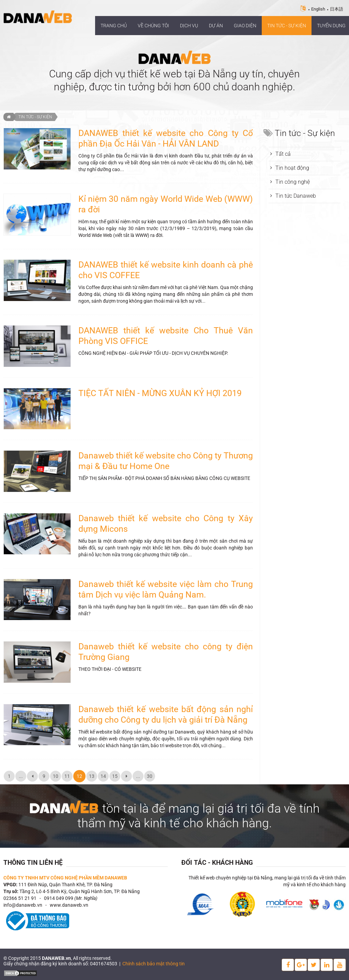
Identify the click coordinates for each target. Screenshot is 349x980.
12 (79, 776)
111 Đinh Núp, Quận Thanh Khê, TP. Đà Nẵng (65, 885)
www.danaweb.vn (69, 905)
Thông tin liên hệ (33, 863)
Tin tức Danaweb (296, 196)
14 (103, 776)
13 (92, 776)
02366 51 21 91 (20, 898)
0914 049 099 (59, 898)
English (318, 9)
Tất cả (283, 154)
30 (150, 776)
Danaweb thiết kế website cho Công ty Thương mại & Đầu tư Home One (166, 461)
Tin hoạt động (292, 168)
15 (115, 776)
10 (56, 776)
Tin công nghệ (293, 182)
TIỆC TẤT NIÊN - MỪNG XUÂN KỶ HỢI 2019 (160, 393)
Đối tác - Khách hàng (217, 863)
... (21, 776)
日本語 (337, 9)
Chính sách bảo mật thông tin (154, 964)
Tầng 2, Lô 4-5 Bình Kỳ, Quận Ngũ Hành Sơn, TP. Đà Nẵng (80, 891)
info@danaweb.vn (23, 905)
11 (67, 776)
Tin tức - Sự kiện (35, 117)
